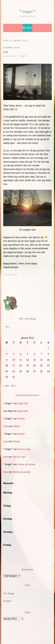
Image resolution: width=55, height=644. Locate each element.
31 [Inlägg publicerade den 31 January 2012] (14, 377)
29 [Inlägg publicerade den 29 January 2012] (48, 371)
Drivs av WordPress (21, 635)
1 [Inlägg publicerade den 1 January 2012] (48, 348)
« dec (6, 386)
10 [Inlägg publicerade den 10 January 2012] (14, 360)
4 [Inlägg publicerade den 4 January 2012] (21, 354)
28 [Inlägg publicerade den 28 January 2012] (41, 371)
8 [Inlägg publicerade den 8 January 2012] (48, 354)
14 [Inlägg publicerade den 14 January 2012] (41, 360)
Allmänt (8, 48)
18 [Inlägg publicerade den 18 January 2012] (21, 366)
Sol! (6, 52)
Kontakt (7, 601)
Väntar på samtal (26, 464)
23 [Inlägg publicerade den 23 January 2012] (7, 371)
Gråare (21, 419)
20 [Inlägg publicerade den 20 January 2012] (34, 366)
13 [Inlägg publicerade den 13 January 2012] (34, 360)
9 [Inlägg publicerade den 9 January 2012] (7, 360)
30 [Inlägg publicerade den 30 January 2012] (7, 377)
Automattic (33, 639)
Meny (29, 28)
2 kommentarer (10, 275)
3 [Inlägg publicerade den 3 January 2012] (14, 354)
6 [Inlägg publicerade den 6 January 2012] (34, 354)
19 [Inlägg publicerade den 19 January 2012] (28, 366)
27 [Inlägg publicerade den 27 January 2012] (34, 371)
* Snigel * (28, 12)
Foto (17, 48)
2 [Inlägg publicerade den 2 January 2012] (7, 354)
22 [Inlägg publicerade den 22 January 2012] (48, 366)
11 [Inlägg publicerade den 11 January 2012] (21, 360)
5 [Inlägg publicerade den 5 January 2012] (27, 354)
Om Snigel (9, 593)
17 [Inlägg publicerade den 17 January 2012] (14, 366)
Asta (6, 426)
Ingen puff (23, 403)
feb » (13, 386)
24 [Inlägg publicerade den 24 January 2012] (14, 371)
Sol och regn (24, 449)
